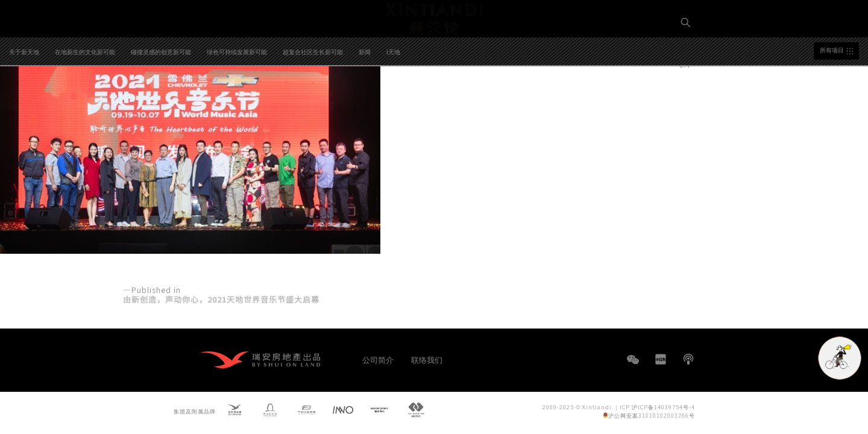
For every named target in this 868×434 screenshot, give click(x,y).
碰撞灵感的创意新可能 (161, 98)
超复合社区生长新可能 (313, 98)
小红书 (661, 359)
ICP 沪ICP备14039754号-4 (657, 407)
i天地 (393, 98)
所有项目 (832, 96)
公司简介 (378, 360)
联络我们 (427, 360)
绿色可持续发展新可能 (237, 98)
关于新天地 (24, 98)
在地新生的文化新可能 (85, 98)
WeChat (633, 366)
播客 (688, 359)
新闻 (365, 98)
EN (686, 64)
